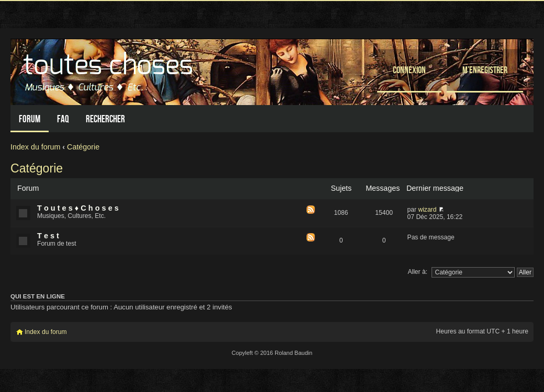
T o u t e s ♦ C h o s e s (78, 208)
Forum (30, 119)
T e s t (48, 236)
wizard (427, 210)
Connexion (409, 70)
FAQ (63, 119)
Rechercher (105, 119)
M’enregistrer (485, 70)
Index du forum (35, 147)
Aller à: (417, 272)
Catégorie (83, 147)
